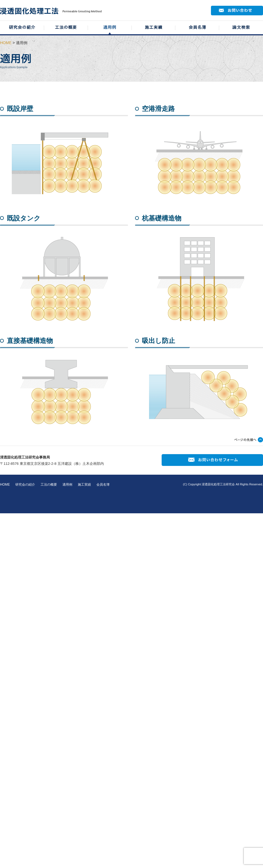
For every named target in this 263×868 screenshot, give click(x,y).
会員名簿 (103, 485)
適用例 (67, 485)
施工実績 (84, 485)
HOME (6, 43)
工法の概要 (49, 485)
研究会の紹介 (25, 485)
